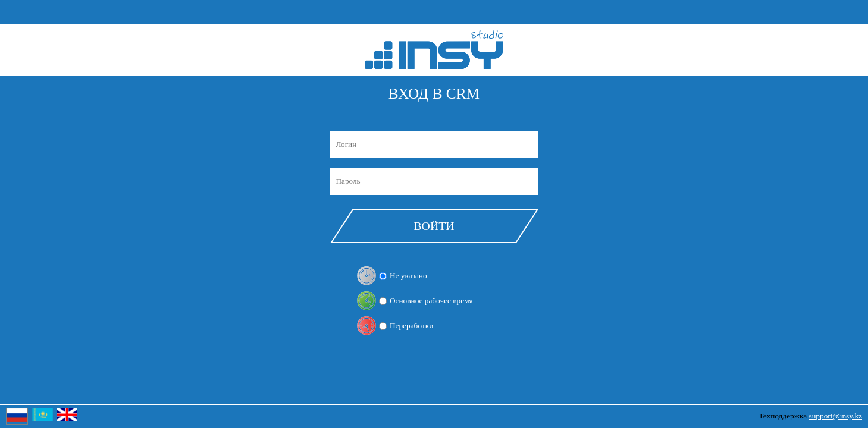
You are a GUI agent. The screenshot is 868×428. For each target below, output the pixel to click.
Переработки (411, 325)
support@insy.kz (835, 416)
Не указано (408, 276)
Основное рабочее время (431, 300)
